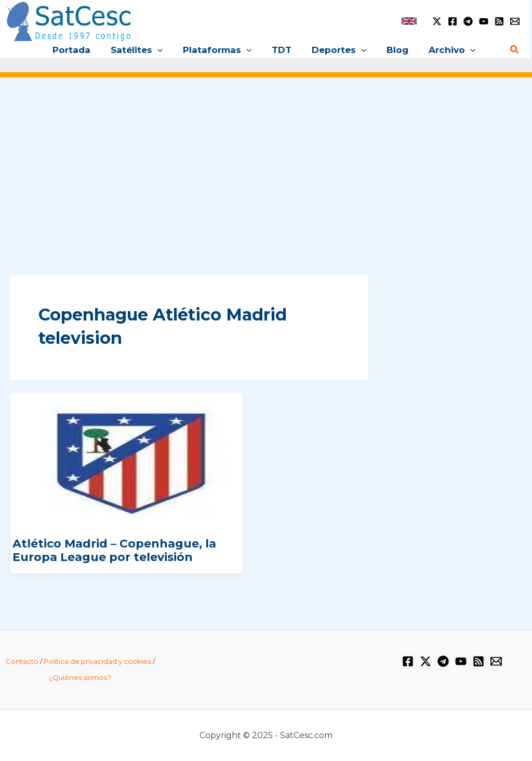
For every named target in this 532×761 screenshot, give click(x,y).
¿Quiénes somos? (80, 677)
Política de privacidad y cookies (97, 661)
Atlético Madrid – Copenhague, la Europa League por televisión (114, 550)
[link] (409, 21)
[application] (163, 50)
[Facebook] (453, 21)
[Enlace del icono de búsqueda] (515, 50)
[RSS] (499, 21)
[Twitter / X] (437, 21)
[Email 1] (515, 21)
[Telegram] (468, 21)
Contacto (22, 661)
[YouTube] (484, 21)
